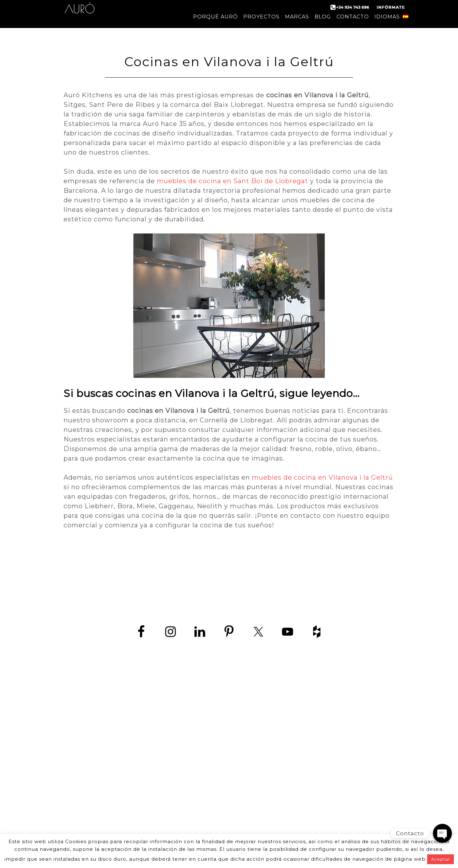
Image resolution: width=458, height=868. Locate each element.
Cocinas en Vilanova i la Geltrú (320, 798)
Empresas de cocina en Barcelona (320, 755)
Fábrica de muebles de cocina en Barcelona (320, 734)
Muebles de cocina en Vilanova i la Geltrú (320, 812)
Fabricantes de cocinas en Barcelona (320, 719)
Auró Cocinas (80, 13)
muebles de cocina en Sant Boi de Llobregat (232, 181)
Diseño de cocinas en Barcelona (320, 726)
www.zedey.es (138, 723)
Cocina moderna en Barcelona (320, 712)
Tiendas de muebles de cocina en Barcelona (320, 741)
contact (76, 740)
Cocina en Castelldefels (320, 762)
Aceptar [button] (441, 859)
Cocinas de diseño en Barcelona (320, 705)
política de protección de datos (134, 740)
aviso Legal (197, 740)
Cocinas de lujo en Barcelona (320, 748)
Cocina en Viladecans (320, 777)
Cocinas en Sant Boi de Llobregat (320, 791)
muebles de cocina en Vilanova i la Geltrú (322, 477)
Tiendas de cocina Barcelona (320, 826)
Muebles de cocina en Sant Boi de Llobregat (320, 805)
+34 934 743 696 (144, 709)
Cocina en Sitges (320, 769)
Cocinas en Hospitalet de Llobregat (320, 784)
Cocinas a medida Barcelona (320, 819)
